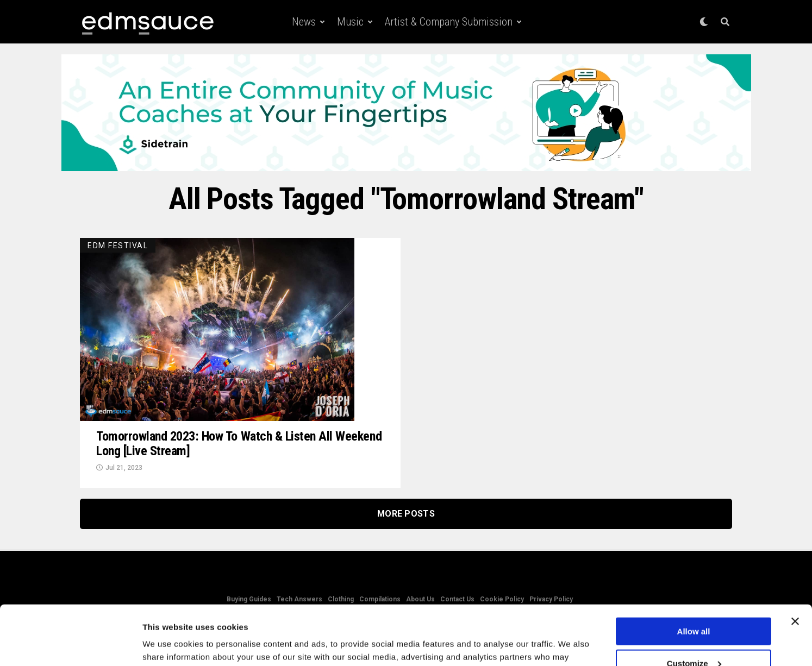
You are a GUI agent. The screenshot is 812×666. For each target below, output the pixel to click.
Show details (168, 644)
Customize (694, 608)
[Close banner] (795, 566)
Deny (694, 639)
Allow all (694, 576)
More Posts (406, 514)
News (304, 22)
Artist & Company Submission (449, 22)
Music (350, 22)
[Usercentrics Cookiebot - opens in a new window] (70, 645)
